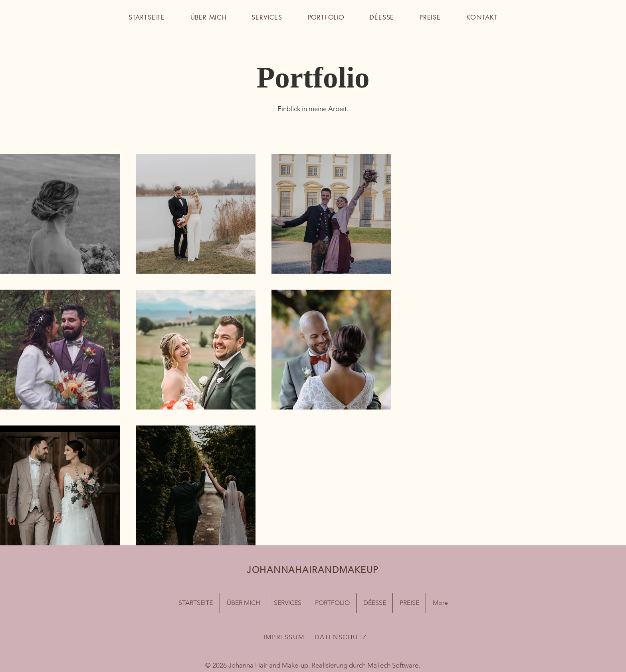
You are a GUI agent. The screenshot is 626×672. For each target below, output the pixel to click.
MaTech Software (393, 665)
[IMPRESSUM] (285, 637)
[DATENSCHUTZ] (341, 637)
